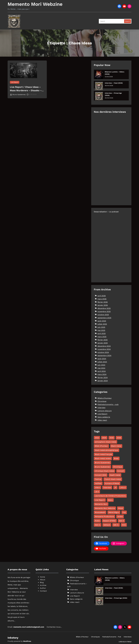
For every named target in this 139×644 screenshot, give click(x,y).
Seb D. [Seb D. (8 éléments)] (98, 525)
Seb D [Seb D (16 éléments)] (121, 521)
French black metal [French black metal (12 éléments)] (113, 479)
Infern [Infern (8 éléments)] (97, 488)
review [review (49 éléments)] (120, 516)
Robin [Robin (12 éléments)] (97, 521)
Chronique (102, 401)
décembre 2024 (104, 346)
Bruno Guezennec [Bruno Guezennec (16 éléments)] (102, 463)
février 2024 (103, 378)
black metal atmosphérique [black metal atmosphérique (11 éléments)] (107, 450)
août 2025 (102, 321)
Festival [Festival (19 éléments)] (98, 479)
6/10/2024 (33, 94)
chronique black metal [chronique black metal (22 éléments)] (104, 471)
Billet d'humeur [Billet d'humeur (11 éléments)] (101, 446)
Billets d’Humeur (82, 637)
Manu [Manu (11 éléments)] (110, 500)
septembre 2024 (104, 356)
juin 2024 (101, 365)
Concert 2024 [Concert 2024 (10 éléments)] (101, 475)
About (43, 580)
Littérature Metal (125, 642)
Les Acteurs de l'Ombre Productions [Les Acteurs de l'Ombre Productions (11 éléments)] (110, 496)
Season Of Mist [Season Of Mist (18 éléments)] (109, 521)
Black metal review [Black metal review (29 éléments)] (103, 458)
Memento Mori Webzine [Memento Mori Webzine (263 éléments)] (105, 508)
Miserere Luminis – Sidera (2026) (115, 73)
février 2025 (103, 340)
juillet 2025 (102, 324)
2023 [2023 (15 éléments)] (97, 438)
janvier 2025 (103, 343)
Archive (43, 585)
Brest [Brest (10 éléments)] (116, 458)
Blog (42, 582)
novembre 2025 (104, 311)
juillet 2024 (102, 362)
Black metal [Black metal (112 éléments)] (116, 446)
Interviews (128, 637)
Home (42, 577)
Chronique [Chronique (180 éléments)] (118, 467)
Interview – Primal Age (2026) (113, 94)
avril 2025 (102, 333)
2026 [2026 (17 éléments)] (119, 438)
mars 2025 (102, 337)
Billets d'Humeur (105, 398)
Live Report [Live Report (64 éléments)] (100, 500)
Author (43, 588)
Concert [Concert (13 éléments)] (121, 471)
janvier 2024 (103, 381)
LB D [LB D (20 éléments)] (97, 492)
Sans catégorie (104, 417)
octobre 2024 (103, 352)
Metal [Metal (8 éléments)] (121, 508)
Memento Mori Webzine (35, 4)
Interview (101, 408)
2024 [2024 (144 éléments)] (104, 438)
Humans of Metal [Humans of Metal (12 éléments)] (112, 483)
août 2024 (102, 359)
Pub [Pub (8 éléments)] (124, 512)
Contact (43, 591)
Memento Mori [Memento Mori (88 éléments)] (101, 504)
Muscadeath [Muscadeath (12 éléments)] (100, 512)
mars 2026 (102, 299)
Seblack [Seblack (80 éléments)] (107, 525)
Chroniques (95, 637)
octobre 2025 (103, 315)
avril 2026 (102, 296)
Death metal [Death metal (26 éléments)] (115, 475)
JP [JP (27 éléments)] (115, 488)
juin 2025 (101, 327)
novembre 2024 (104, 349)
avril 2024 (102, 371)
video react (102, 420)
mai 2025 (101, 330)
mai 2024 (101, 368)
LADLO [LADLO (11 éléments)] (123, 488)
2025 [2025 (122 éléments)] (112, 438)
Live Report (15, 82)
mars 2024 (102, 374)
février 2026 (103, 302)
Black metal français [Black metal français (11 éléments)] (103, 454)
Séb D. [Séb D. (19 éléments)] (116, 525)
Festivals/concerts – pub (108, 404)
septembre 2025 (104, 318)
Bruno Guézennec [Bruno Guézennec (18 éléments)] (102, 467)
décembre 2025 (104, 308)
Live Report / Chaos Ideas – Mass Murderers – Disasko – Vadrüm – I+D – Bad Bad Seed (27, 89)
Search (128, 21)
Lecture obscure (105, 411)
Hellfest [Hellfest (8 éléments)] (98, 483)
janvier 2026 (103, 305)
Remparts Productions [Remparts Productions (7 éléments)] (104, 516)
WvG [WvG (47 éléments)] (124, 525)
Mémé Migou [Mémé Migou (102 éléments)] (114, 512)
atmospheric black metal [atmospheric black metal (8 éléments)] (105, 442)
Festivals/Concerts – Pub (112, 637)
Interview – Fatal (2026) (114, 83)
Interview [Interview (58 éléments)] (107, 488)
